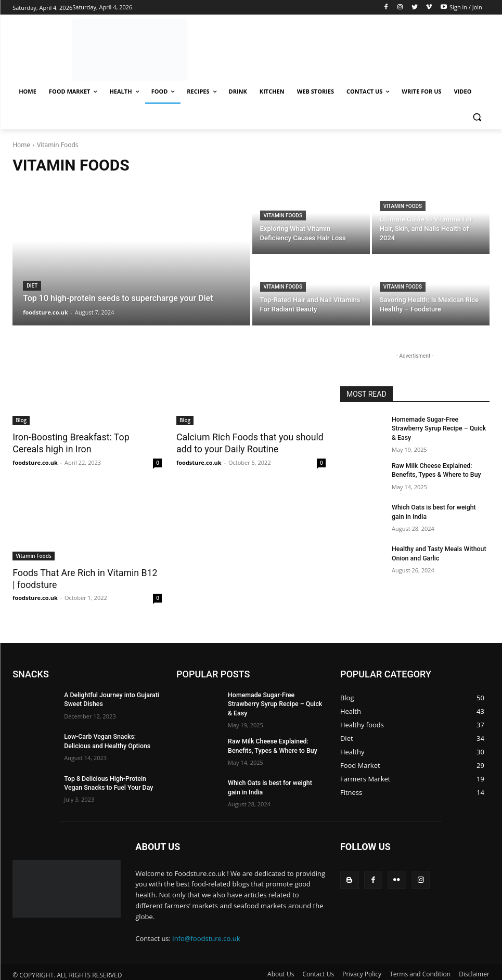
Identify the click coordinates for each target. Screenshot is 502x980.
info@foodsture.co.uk (206, 933)
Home (21, 145)
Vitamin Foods (283, 215)
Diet (32, 286)
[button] (477, 117)
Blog (21, 420)
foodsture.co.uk (35, 461)
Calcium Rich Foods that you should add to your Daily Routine (247, 443)
